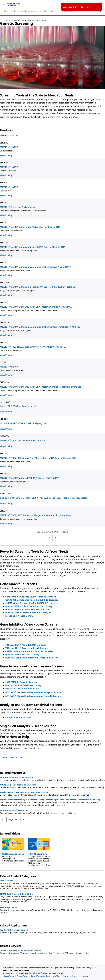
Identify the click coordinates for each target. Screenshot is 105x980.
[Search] (100, 11)
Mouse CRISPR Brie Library (19, 616)
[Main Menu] (4, 5)
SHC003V (4, 382)
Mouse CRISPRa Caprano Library (22, 688)
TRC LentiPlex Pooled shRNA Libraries (26, 645)
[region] (53, 851)
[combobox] (53, 11)
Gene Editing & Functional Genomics (20, 20)
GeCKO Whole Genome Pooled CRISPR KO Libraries (32, 600)
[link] (8, 976)
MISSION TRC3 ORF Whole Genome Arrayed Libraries (34, 692)
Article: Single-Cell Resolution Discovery (18, 785)
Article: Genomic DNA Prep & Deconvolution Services (24, 792)
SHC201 (4, 342)
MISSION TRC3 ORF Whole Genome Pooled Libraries (33, 696)
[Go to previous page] (24, 820)
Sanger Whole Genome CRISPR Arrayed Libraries (31, 597)
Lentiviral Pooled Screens (19, 717)
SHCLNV (4, 163)
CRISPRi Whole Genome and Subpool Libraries (29, 651)
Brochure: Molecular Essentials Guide (17, 777)
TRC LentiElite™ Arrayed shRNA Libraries (26, 648)
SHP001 (4, 203)
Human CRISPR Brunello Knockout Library (27, 609)
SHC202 (4, 453)
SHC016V (4, 282)
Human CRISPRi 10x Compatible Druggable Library (32, 658)
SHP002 (4, 419)
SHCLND (4, 183)
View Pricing (6, 155)
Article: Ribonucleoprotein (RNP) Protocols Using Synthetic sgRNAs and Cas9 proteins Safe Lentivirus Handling (50, 800)
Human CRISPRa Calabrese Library (23, 685)
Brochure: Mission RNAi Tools (14, 810)
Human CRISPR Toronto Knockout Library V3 (28, 613)
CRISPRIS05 (6, 402)
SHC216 (4, 511)
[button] (13, 854)
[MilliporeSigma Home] (14, 5)
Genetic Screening (41, 20)
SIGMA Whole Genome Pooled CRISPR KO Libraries (32, 603)
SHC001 (4, 223)
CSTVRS (4, 362)
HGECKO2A (6, 493)
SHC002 (4, 263)
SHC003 (4, 302)
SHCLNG (4, 143)
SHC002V (4, 322)
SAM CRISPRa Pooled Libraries (21, 682)
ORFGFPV (5, 436)
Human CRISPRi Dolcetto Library (22, 654)
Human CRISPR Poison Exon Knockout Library (29, 606)
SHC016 (4, 242)
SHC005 (4, 474)
